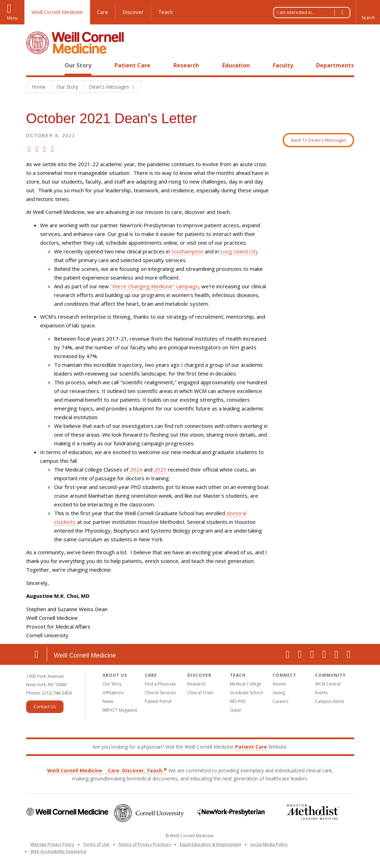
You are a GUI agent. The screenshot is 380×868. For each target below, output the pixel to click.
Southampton (187, 251)
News (108, 701)
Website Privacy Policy (52, 844)
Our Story (78, 65)
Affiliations (113, 693)
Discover (133, 12)
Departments (335, 65)
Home (34, 65)
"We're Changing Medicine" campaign (154, 286)
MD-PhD (238, 701)
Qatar (236, 710)
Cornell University (149, 813)
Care (103, 12)
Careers (280, 701)
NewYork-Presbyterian (231, 812)
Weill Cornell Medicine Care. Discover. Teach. (107, 770)
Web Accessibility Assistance (58, 851)
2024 (137, 469)
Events (321, 693)
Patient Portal (158, 701)
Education (236, 65)
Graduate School (247, 693)
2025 (161, 469)
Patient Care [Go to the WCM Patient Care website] (251, 747)
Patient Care (132, 65)
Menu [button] (12, 18)
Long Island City (239, 251)
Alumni (279, 684)
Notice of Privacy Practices (145, 844)
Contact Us (45, 706)
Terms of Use (96, 844)
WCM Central (328, 684)
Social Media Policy (269, 844)
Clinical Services (160, 693)
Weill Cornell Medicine (57, 12)
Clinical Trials (200, 693)
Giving (279, 693)
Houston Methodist (313, 812)
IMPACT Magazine (120, 710)
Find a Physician (160, 684)
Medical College (246, 684)
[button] (368, 12)
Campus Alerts (330, 701)
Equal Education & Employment (210, 844)
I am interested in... (314, 13)
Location (37, 654)
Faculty (283, 65)
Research (186, 65)
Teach (165, 12)
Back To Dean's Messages (319, 140)
